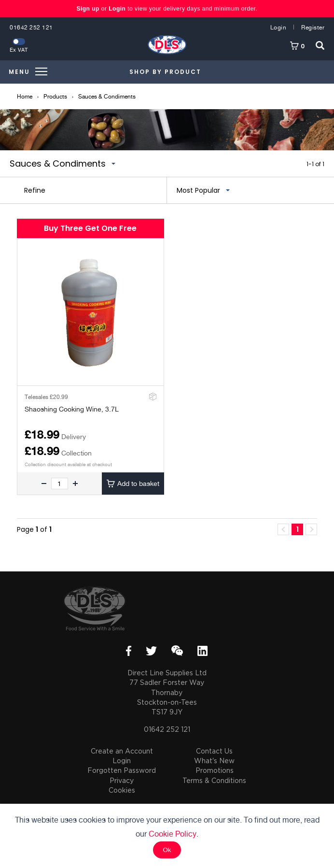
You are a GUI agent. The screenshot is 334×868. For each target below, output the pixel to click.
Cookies (122, 790)
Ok (167, 850)
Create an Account (122, 751)
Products (55, 97)
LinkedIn (202, 651)
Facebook (129, 651)
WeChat (177, 651)
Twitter (151, 651)
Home (25, 97)
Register (313, 28)
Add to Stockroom (152, 396)
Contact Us (214, 751)
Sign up (89, 9)
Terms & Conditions (214, 780)
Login (117, 9)
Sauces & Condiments (107, 97)
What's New (214, 761)
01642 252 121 (31, 28)
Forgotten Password (122, 770)
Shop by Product (165, 72)
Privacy (122, 780)
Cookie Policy (173, 834)
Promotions (215, 770)
